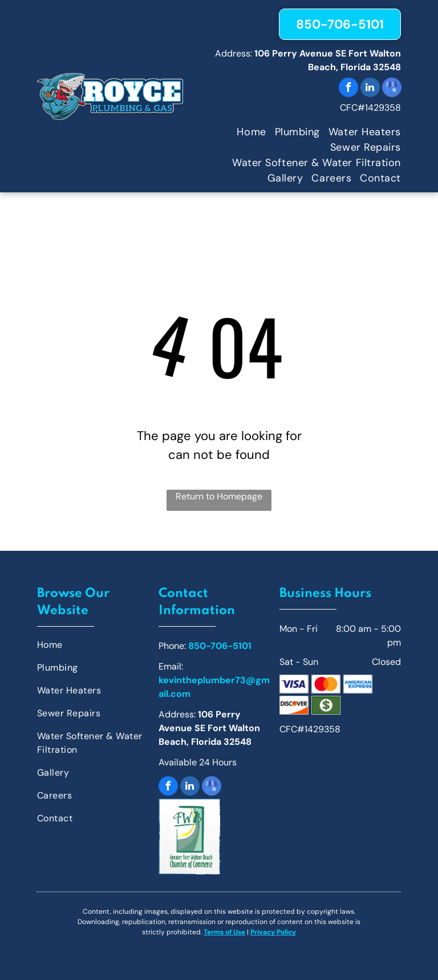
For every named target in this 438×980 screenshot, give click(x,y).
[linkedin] (370, 89)
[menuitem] (247, 132)
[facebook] (348, 89)
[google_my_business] (392, 89)
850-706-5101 (220, 646)
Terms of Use (224, 932)
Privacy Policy (273, 932)
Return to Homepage (219, 496)
